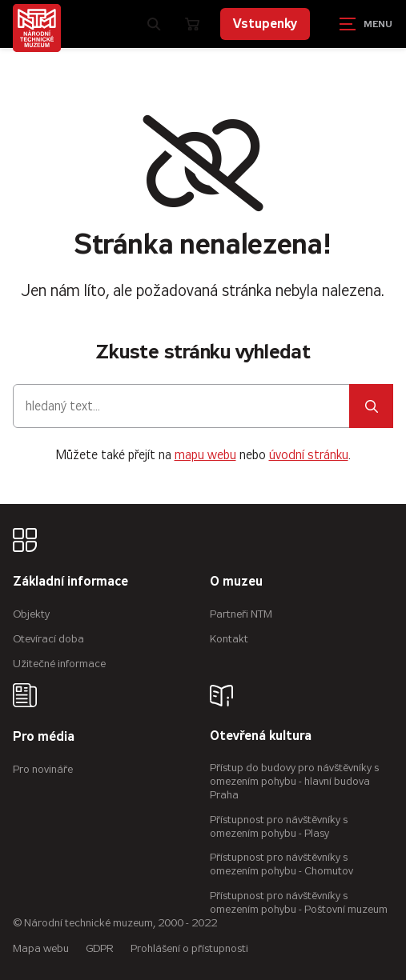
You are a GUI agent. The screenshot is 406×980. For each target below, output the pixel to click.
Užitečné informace (59, 664)
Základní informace (70, 582)
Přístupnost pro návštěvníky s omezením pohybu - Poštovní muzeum (299, 902)
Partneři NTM (241, 614)
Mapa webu (41, 948)
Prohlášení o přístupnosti (189, 948)
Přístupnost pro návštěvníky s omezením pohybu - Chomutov (281, 864)
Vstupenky (265, 24)
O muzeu (236, 582)
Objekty (31, 614)
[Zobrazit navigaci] (366, 24)
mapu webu (205, 455)
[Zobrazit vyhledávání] (155, 24)
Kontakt (229, 639)
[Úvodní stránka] (37, 28)
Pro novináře (43, 769)
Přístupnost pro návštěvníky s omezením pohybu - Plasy (279, 826)
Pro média (44, 737)
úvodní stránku (309, 455)
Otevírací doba (48, 639)
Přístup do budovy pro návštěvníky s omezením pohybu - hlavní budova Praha (294, 781)
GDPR (100, 948)
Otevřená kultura (261, 736)
